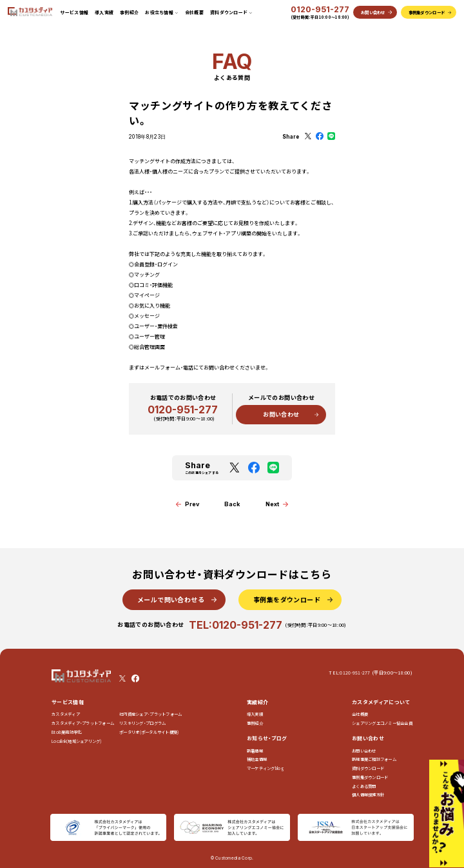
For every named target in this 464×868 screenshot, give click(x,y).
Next (272, 504)
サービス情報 (74, 12)
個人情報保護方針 (368, 795)
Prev (192, 504)
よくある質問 (364, 786)
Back (232, 504)
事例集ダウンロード (370, 777)
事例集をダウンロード (287, 599)
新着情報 (255, 751)
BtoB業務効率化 (66, 732)
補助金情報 (257, 759)
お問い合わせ (281, 414)
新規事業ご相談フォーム (374, 759)
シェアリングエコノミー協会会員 (382, 723)
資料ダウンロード (368, 768)
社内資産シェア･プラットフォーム (150, 714)
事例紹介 (129, 12)
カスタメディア (66, 714)
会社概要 (194, 12)
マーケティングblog (266, 768)
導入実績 (104, 12)
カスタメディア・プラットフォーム (83, 723)
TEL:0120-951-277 (236, 625)
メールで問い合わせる (171, 599)
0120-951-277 (320, 10)
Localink (77, 741)
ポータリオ (149, 732)
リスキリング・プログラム (142, 723)
